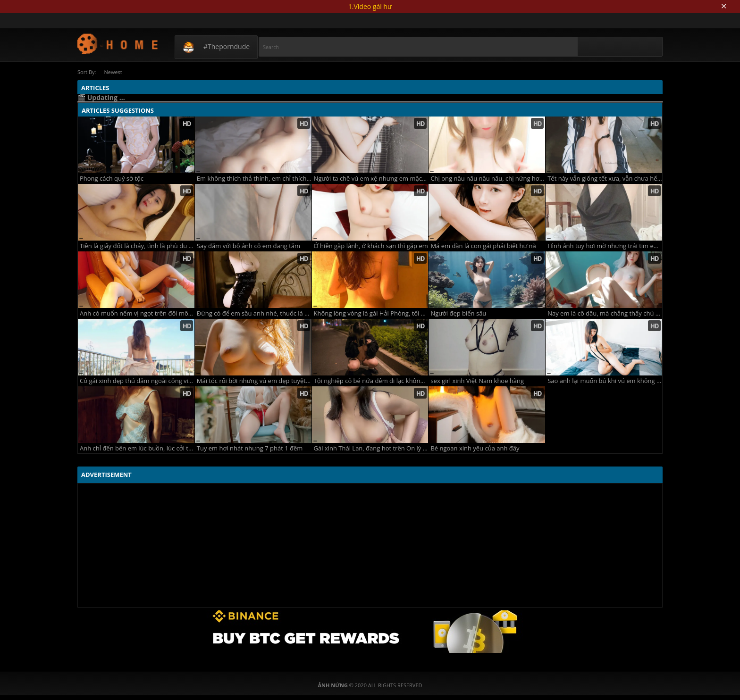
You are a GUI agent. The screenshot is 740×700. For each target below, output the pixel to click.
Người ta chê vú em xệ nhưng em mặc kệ (371, 179)
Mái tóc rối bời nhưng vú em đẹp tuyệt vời (254, 381)
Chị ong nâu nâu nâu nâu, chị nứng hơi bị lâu (488, 179)
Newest (113, 72)
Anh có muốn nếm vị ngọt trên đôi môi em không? (137, 313)
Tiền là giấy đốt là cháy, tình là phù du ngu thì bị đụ (137, 246)
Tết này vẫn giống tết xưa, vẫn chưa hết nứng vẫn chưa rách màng (605, 179)
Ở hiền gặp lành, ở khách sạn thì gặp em (371, 246)
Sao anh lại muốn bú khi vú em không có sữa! (605, 381)
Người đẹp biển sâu (458, 313)
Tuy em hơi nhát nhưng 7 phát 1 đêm (250, 448)
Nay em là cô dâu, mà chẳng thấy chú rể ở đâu (605, 313)
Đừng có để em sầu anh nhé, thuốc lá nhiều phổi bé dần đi (254, 313)
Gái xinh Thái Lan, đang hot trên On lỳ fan (371, 448)
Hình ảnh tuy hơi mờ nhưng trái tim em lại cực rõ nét (605, 246)
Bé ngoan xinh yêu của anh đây (475, 448)
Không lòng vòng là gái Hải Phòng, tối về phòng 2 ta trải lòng (371, 313)
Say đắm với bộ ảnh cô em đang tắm (248, 246)
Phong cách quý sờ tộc (112, 179)
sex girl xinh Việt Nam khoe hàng (477, 381)
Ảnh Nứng (118, 44)
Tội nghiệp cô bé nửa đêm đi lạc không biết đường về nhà (371, 381)
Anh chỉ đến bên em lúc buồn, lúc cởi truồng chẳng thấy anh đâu (137, 448)
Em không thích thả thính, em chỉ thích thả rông (254, 179)
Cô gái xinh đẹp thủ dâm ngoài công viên (137, 381)
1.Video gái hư (370, 6)
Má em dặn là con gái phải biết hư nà (483, 246)
